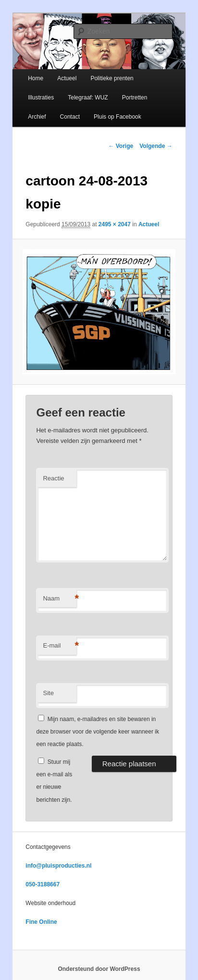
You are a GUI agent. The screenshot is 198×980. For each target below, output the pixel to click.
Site (48, 693)
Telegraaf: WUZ (88, 98)
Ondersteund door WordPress (99, 969)
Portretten (135, 98)
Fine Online (41, 922)
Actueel (67, 78)
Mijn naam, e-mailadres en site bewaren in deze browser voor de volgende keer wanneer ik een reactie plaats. (97, 732)
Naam (60, 599)
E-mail (60, 646)
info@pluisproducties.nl (58, 866)
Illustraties (41, 98)
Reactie (53, 478)
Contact (70, 117)
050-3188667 (43, 884)
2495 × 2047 (115, 224)
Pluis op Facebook (118, 117)
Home (36, 78)
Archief (37, 117)
